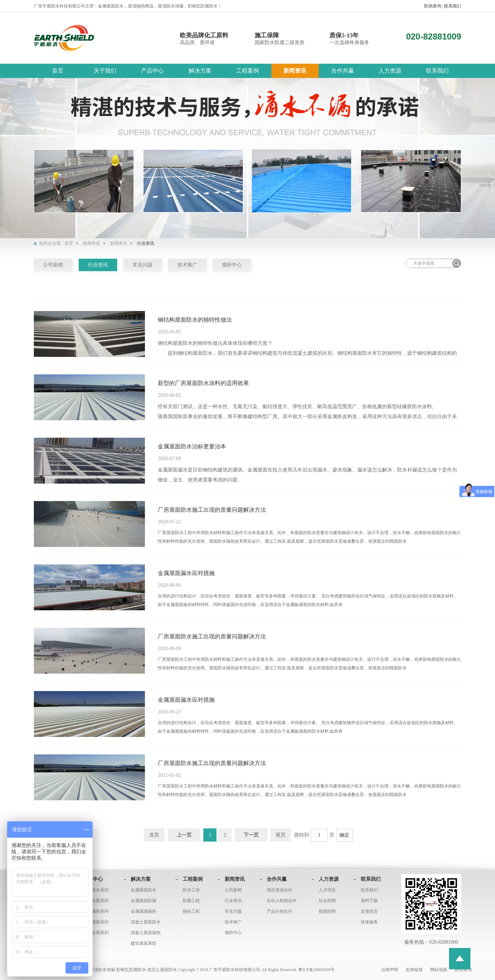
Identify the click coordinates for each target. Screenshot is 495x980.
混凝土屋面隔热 (146, 933)
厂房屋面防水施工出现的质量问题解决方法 (212, 510)
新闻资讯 (295, 71)
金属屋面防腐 (144, 901)
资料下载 (369, 901)
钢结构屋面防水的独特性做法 (195, 320)
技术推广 (187, 265)
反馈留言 (369, 911)
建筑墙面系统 (144, 943)
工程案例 (247, 71)
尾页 (281, 835)
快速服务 (369, 922)
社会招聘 (327, 901)
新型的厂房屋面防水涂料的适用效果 (203, 383)
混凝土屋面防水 (146, 922)
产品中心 (152, 71)
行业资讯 (98, 265)
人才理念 (327, 890)
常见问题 (142, 265)
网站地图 (439, 970)
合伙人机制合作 (282, 901)
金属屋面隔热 (144, 911)
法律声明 (390, 970)
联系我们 (453, 6)
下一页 (251, 835)
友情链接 (415, 970)
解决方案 (200, 71)
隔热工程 (191, 911)
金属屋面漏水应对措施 (186, 573)
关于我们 (105, 71)
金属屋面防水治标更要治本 (192, 446)
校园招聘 (327, 911)
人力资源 (390, 71)
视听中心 (232, 265)
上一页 (184, 835)
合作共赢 (343, 71)
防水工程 (191, 890)
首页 (58, 71)
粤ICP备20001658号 (316, 970)
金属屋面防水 (144, 890)
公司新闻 (53, 265)
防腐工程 (191, 901)
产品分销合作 (280, 911)
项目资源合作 (280, 890)
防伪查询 (433, 6)
